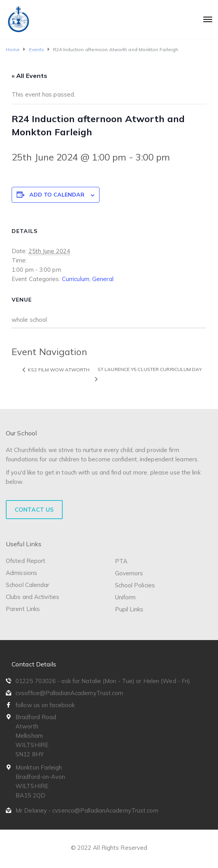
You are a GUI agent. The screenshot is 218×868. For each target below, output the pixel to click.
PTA (121, 561)
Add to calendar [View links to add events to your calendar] (57, 195)
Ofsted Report (26, 561)
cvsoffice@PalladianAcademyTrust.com (70, 693)
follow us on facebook (45, 705)
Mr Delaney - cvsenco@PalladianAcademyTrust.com (87, 810)
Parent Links (23, 609)
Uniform (125, 597)
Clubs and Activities (33, 597)
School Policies (135, 585)
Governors (129, 573)
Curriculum (76, 279)
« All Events (29, 76)
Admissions (21, 573)
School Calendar (28, 585)
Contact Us (34, 510)
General (103, 279)
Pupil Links (129, 609)
